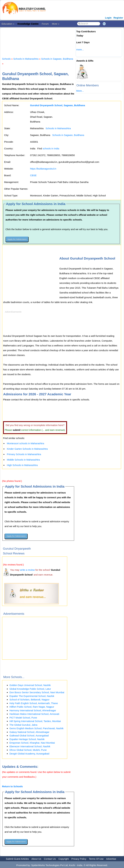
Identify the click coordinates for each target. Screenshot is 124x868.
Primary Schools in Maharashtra (24, 454)
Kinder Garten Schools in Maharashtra (27, 449)
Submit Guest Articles (17, 859)
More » (56, 24)
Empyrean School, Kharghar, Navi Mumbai (32, 743)
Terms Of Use (96, 859)
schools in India (51, 148)
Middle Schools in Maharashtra (23, 460)
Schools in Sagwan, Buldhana (57, 59)
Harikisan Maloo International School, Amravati (34, 714)
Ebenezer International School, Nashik (30, 746)
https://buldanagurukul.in (43, 169)
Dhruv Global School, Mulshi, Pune (28, 750)
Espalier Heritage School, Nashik (27, 739)
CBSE (33, 175)
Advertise (111, 859)
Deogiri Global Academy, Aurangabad (29, 754)
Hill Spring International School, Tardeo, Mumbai (35, 721)
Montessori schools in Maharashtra (26, 443)
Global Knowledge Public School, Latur (30, 689)
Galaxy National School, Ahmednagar (29, 732)
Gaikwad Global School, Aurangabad (29, 736)
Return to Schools (12, 786)
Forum (45, 24)
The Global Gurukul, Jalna (23, 725)
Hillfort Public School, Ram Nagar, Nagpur (32, 707)
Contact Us (50, 859)
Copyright (64, 859)
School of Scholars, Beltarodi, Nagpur (29, 700)
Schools (6, 59)
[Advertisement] (60, 40)
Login (108, 18)
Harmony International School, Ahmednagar (33, 710)
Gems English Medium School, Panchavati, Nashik (36, 728)
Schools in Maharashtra (26, 59)
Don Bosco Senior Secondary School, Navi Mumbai (37, 692)
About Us (36, 859)
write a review (27, 570)
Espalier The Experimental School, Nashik (32, 696)
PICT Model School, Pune (23, 718)
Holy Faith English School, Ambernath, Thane (34, 703)
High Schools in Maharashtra (22, 465)
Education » (8, 24)
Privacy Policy (79, 859)
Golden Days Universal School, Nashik (30, 685)
